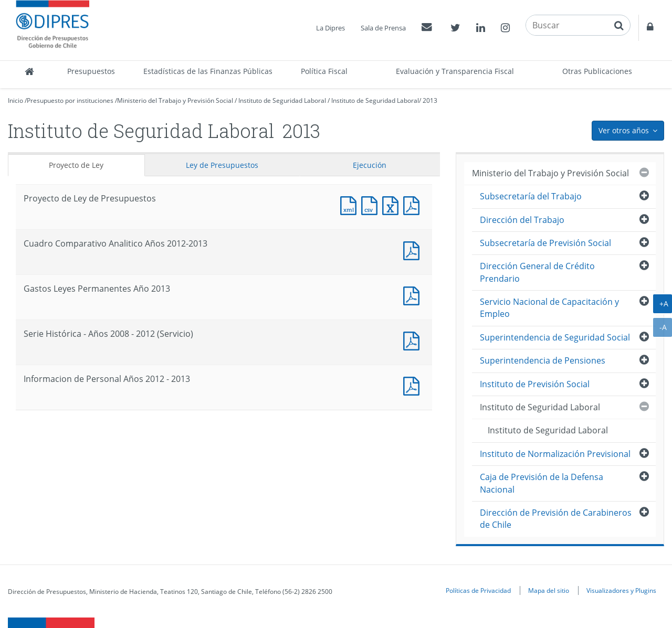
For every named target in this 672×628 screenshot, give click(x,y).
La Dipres (330, 28)
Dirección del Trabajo (522, 220)
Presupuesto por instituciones (70, 100)
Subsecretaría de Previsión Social (545, 243)
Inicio (15, 100)
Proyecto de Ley (76, 165)
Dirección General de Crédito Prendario (537, 272)
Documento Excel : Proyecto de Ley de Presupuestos (393, 204)
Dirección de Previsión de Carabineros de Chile (556, 519)
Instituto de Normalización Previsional (555, 454)
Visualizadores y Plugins (621, 590)
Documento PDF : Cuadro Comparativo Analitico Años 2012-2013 (414, 249)
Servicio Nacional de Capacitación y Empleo (549, 308)
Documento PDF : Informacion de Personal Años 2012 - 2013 (414, 385)
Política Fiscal (324, 71)
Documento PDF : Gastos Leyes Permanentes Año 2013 (414, 295)
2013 (430, 100)
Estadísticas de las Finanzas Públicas (208, 71)
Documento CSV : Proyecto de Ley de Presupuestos (372, 204)
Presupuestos (91, 71)
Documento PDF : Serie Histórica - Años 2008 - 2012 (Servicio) (414, 340)
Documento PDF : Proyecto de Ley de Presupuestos (414, 204)
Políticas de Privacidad (478, 590)
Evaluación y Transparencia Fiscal (455, 71)
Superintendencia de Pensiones (543, 360)
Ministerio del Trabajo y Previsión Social (175, 100)
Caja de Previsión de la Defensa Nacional (542, 483)
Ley (222, 165)
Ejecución (370, 165)
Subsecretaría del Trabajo (531, 196)
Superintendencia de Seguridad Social (555, 337)
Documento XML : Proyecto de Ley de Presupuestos (351, 204)
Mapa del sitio (549, 590)
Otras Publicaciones (597, 71)
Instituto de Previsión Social (535, 384)
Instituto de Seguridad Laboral (282, 100)
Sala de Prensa (383, 28)
